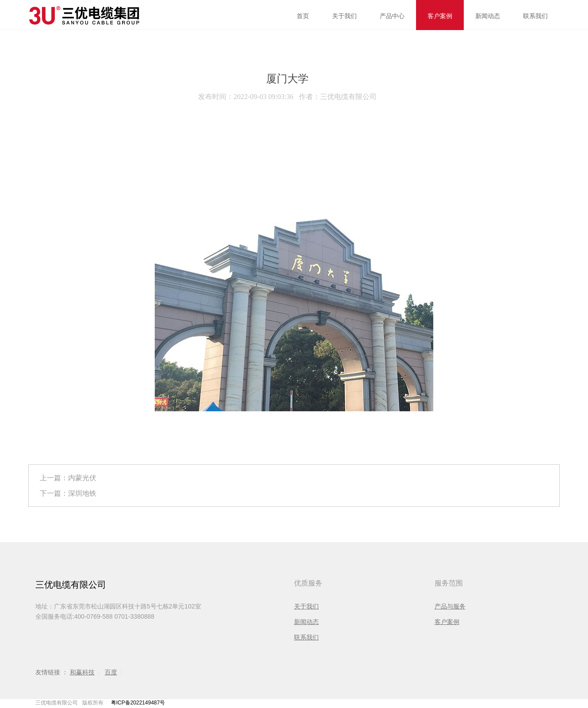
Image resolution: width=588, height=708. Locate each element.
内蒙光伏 (82, 478)
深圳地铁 (82, 493)
